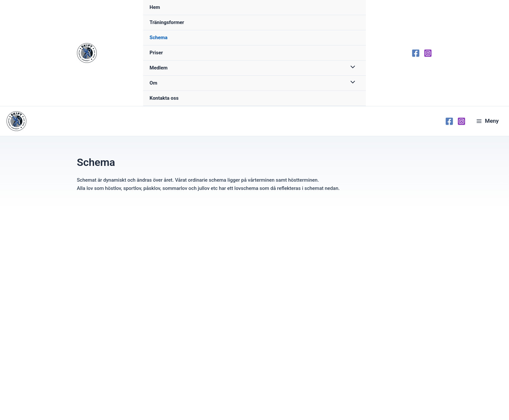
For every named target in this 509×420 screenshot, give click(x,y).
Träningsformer (167, 22)
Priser (156, 53)
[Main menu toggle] (487, 121)
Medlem (159, 68)
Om (153, 83)
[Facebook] (416, 53)
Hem (155, 7)
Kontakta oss (164, 98)
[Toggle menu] (351, 68)
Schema (159, 38)
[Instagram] (428, 53)
